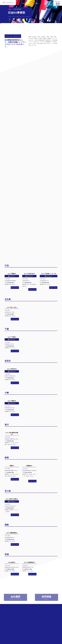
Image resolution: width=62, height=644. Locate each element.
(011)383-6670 (28, 283)
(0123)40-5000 (10, 346)
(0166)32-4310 (10, 441)
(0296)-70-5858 (11, 569)
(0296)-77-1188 (28, 569)
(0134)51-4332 (10, 410)
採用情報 (48, 3)
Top (10, 9)
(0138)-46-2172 (11, 539)
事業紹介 (24, 3)
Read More (15, 288)
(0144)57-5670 (10, 508)
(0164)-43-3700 (28, 472)
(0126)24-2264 (10, 378)
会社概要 (36, 3)
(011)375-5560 (10, 314)
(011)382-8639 (10, 283)
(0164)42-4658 (10, 472)
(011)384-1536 (45, 283)
